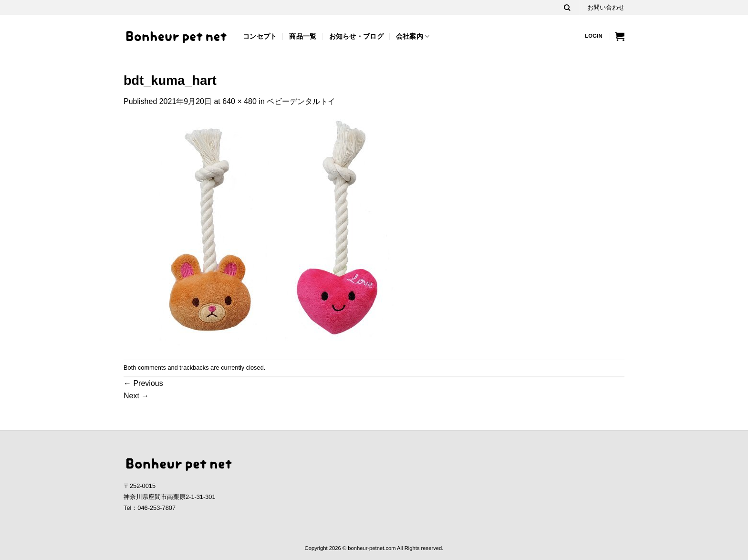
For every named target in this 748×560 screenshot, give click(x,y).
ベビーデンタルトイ (301, 101)
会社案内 (413, 36)
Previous (143, 383)
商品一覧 (303, 36)
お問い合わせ (606, 7)
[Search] (567, 8)
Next (136, 396)
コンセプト (260, 36)
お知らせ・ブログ (356, 36)
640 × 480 (239, 101)
